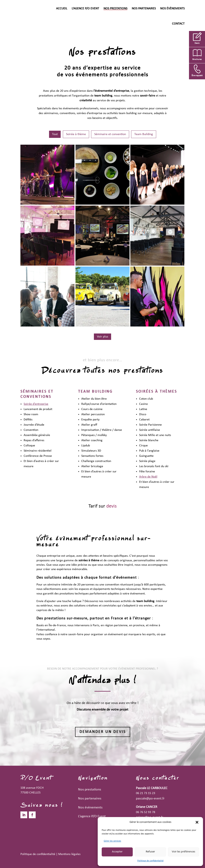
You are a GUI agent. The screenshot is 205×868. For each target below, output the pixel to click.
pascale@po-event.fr (150, 799)
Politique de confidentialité (150, 861)
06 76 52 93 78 (146, 812)
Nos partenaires (144, 9)
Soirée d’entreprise (36, 404)
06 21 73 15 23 (146, 793)
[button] (197, 822)
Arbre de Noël (148, 477)
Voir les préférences (183, 852)
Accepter (117, 852)
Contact (178, 24)
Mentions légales (69, 854)
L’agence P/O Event (85, 9)
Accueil (62, 9)
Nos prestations (115, 9)
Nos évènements (172, 9)
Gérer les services (112, 841)
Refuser (150, 852)
